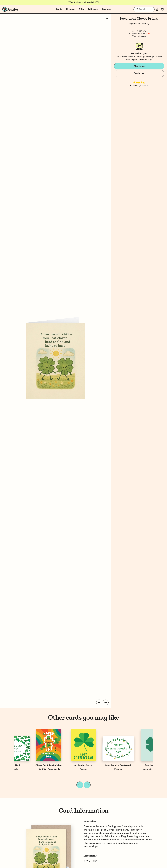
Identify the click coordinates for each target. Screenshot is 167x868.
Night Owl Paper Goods (66, 769)
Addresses (93, 9)
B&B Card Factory (141, 24)
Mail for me (139, 66)
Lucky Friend (101, 765)
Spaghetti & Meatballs (31, 769)
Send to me (139, 73)
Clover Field (136, 765)
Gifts (81, 9)
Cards (59, 9)
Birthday (70, 9)
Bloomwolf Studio (101, 769)
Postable (136, 769)
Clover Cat (66, 765)
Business (107, 9)
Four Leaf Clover (31, 765)
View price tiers (139, 36)
